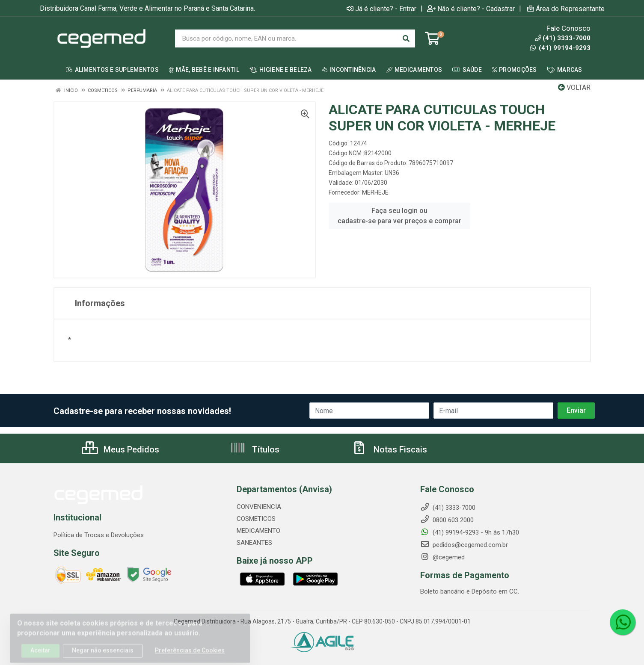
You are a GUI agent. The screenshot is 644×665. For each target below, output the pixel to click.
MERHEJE (375, 192)
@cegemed (442, 557)
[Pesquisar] (406, 38)
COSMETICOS (256, 519)
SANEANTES (254, 543)
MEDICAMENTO (258, 531)
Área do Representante (566, 9)
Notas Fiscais (389, 449)
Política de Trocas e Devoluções (99, 535)
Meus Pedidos (120, 449)
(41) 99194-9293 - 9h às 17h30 (470, 532)
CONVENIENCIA (259, 507)
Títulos (255, 449)
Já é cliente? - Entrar (381, 9)
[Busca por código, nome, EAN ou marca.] (286, 38)
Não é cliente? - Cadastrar (471, 9)
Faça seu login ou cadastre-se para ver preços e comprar (399, 216)
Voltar (574, 87)
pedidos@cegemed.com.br (464, 545)
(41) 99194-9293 (560, 48)
